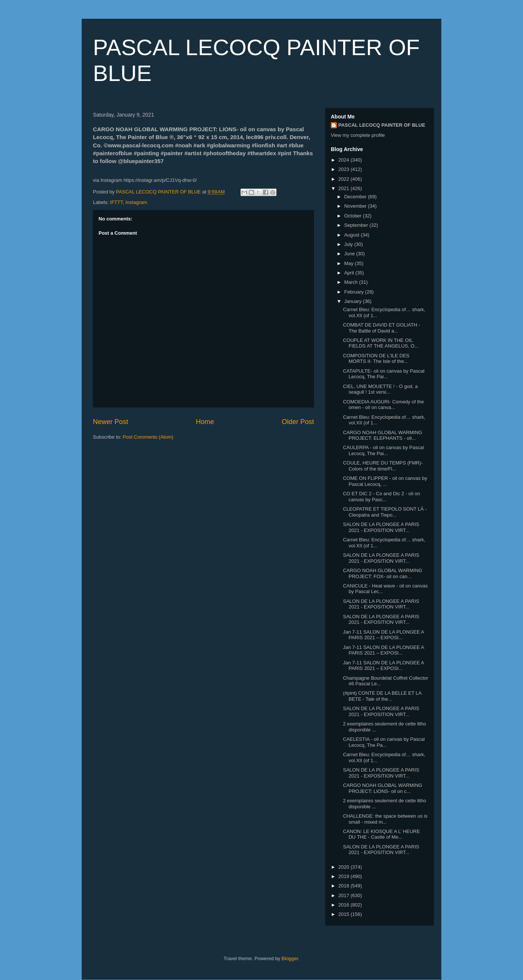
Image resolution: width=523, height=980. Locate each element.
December (356, 197)
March (352, 282)
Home (205, 422)
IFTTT (117, 202)
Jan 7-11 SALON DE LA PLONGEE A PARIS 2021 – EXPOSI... (383, 635)
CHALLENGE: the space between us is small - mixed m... (385, 819)
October (354, 216)
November (356, 206)
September (357, 225)
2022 (344, 179)
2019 (344, 876)
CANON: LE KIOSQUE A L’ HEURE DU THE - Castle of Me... (381, 834)
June (350, 254)
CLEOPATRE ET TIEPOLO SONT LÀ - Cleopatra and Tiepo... (385, 512)
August (353, 235)
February (355, 292)
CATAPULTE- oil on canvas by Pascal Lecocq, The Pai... (383, 374)
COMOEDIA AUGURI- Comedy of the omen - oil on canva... (383, 405)
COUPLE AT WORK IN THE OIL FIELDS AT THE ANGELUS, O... (380, 343)
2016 (344, 905)
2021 (344, 188)
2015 (344, 914)
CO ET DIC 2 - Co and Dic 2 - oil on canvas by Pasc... (381, 497)
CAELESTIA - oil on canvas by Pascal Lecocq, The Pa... (384, 742)
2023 (344, 169)
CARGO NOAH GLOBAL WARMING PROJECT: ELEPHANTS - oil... (382, 435)
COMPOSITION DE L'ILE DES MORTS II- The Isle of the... (376, 359)
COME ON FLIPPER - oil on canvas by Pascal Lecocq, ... (385, 481)
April (350, 273)
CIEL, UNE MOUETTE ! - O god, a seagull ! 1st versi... (380, 389)
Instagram (136, 202)
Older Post (298, 422)
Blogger (290, 958)
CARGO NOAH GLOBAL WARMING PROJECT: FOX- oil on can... (382, 573)
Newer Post (111, 422)
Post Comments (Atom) (148, 437)
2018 (344, 886)
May (350, 263)
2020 (344, 867)
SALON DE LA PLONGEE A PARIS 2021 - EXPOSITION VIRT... (381, 527)
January (354, 301)
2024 (344, 160)
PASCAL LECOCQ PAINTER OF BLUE (382, 125)
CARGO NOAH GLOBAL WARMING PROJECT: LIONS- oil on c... (382, 788)
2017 (344, 895)
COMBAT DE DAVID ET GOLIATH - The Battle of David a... (381, 328)
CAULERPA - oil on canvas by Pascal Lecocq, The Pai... (383, 450)
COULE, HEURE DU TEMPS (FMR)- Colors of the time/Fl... (383, 466)
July (349, 244)
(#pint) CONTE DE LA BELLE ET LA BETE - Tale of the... (382, 696)
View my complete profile (358, 135)
